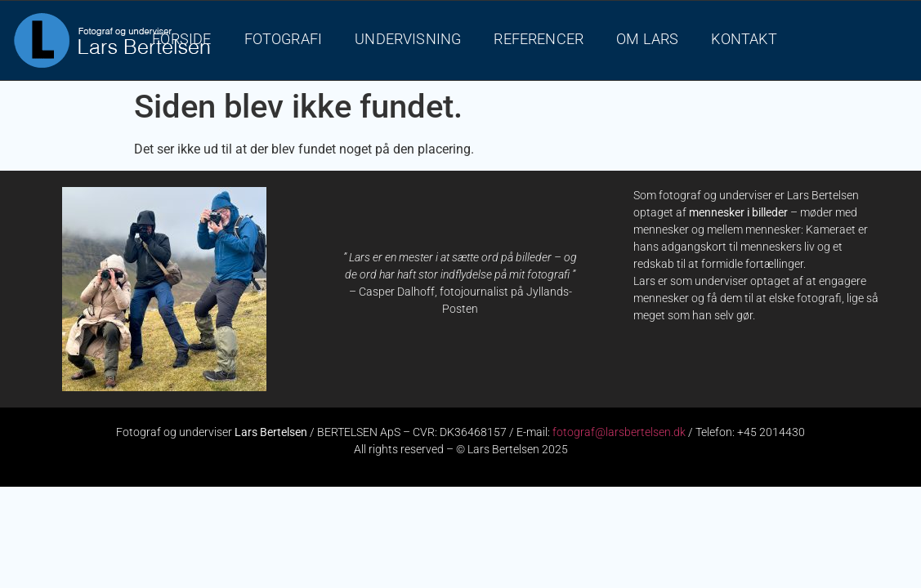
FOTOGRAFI (284, 39)
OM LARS (647, 39)
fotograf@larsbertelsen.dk (619, 432)
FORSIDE (181, 39)
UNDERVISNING (408, 39)
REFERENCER (539, 39)
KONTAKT (744, 39)
